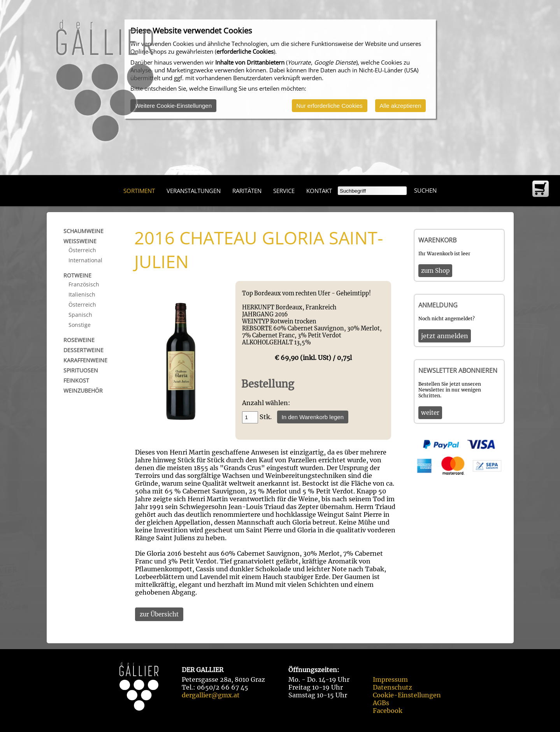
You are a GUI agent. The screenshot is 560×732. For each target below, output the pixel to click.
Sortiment (139, 191)
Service (284, 191)
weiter (430, 413)
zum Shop (435, 271)
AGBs (381, 703)
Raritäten (247, 191)
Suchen (425, 190)
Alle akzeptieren (401, 106)
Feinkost (76, 380)
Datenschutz (392, 687)
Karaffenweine (85, 360)
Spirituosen (81, 370)
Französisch (84, 284)
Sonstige (80, 325)
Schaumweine (83, 231)
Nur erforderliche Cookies (330, 106)
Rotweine (77, 275)
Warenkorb (437, 240)
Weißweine (80, 241)
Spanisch (80, 315)
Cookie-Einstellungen (407, 695)
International (85, 260)
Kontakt (319, 191)
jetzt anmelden (445, 336)
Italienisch (82, 294)
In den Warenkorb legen (313, 417)
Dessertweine (83, 350)
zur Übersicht (159, 614)
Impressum (390, 679)
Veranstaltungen (194, 191)
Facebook (388, 711)
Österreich (82, 250)
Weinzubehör (83, 391)
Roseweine (79, 340)
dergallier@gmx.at (211, 695)
